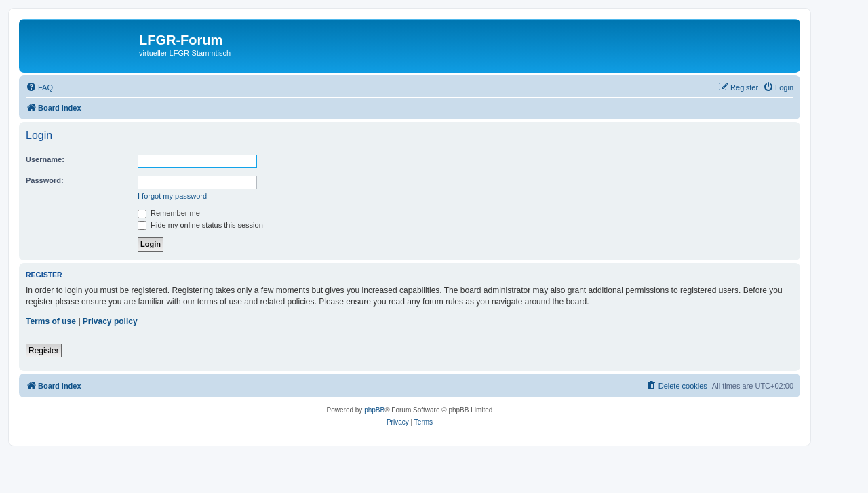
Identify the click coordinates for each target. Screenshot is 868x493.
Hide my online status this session (200, 225)
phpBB (374, 410)
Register (44, 351)
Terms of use (51, 321)
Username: (45, 159)
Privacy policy (110, 321)
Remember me (169, 213)
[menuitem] (39, 87)
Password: (45, 180)
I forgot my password (172, 196)
